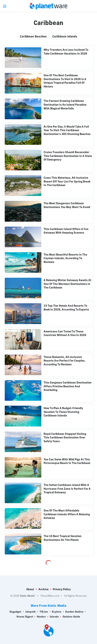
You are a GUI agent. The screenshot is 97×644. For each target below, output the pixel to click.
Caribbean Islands (65, 36)
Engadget (15, 612)
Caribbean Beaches (33, 36)
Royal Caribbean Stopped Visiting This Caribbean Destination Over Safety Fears (65, 438)
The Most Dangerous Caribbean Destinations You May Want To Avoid (67, 205)
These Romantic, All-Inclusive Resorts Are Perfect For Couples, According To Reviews (64, 361)
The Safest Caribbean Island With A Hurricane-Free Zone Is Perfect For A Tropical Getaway (67, 489)
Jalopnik (30, 612)
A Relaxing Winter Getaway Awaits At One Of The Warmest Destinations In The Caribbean (67, 284)
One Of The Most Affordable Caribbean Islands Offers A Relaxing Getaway (67, 514)
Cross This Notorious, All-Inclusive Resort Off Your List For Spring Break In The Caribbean (67, 181)
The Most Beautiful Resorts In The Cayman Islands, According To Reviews (65, 258)
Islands (54, 617)
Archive (43, 589)
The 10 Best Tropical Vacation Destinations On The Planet (63, 538)
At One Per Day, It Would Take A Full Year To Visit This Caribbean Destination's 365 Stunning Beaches (67, 130)
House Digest (25, 617)
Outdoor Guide (71, 617)
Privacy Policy (62, 589)
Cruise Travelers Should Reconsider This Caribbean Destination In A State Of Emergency (68, 156)
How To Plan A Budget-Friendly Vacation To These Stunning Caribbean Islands (63, 412)
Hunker (41, 617)
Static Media (27, 596)
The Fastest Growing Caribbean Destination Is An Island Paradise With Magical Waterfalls (65, 105)
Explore (57, 612)
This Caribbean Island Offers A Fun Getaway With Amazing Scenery (66, 231)
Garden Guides (74, 612)
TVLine (44, 612)
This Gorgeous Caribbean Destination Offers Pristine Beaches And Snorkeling (68, 386)
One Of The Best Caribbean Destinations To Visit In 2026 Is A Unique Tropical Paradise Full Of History (65, 81)
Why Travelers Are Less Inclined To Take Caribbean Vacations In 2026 (66, 52)
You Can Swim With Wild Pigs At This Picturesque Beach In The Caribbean (67, 461)
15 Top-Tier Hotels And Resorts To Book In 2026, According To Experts (66, 308)
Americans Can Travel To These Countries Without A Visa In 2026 (65, 333)
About (30, 589)
